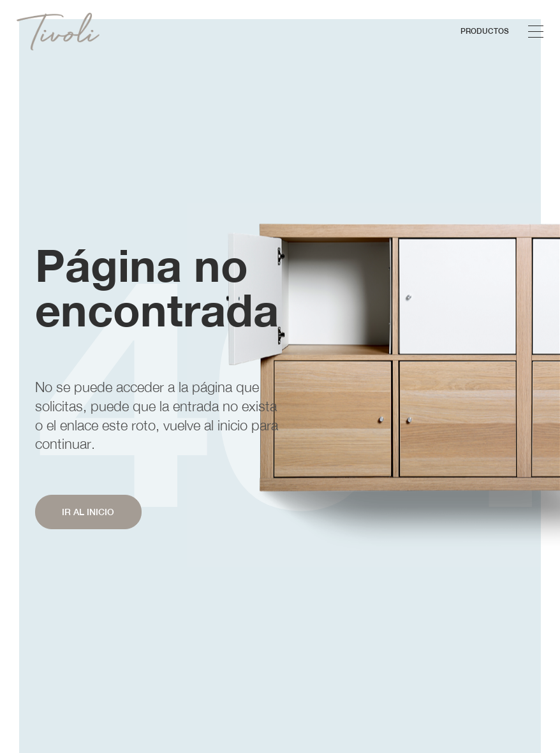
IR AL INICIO (88, 512)
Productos (485, 31)
